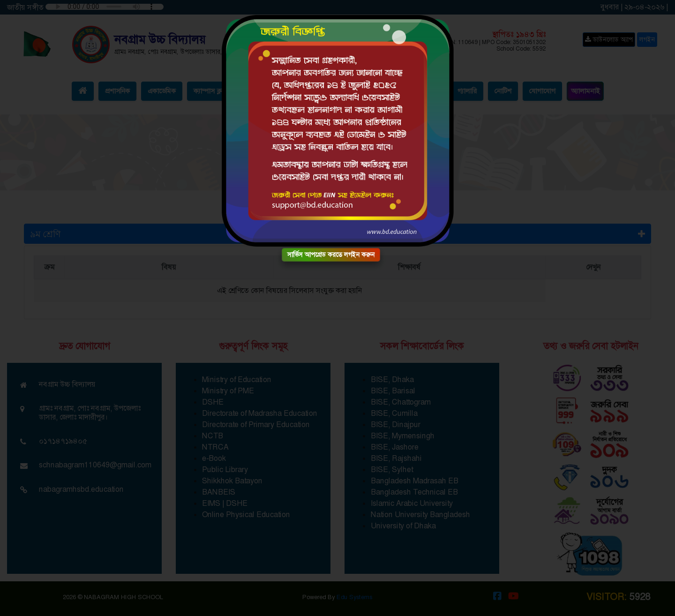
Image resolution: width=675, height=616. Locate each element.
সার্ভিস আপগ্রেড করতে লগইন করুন (331, 255)
